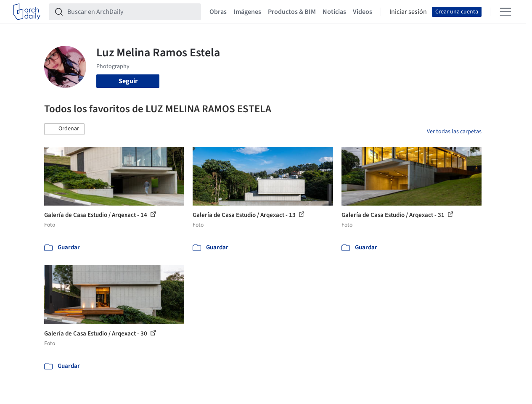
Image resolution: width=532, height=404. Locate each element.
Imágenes (247, 12)
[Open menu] (506, 12)
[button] (64, 129)
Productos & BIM (292, 12)
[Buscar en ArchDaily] (132, 12)
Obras (218, 12)
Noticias (334, 12)
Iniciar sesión (408, 12)
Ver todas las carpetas (454, 132)
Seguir (128, 81)
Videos (363, 12)
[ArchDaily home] (27, 12)
